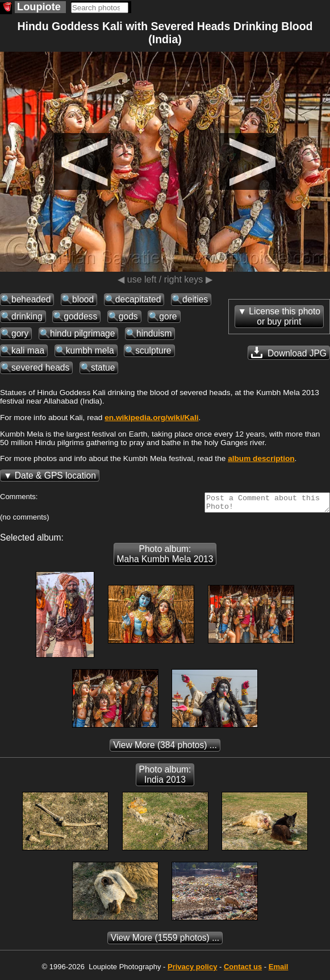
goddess (80, 316)
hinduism (154, 333)
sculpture (153, 350)
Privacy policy (192, 970)
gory (20, 333)
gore (168, 316)
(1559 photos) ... (165, 941)
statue (103, 367)
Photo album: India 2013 (165, 778)
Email (279, 970)
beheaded (31, 299)
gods (128, 316)
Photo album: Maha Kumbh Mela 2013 (165, 557)
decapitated (138, 299)
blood (83, 299)
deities (195, 299)
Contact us (243, 970)
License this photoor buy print (285, 316)
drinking (27, 316)
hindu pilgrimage (82, 333)
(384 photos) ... (165, 748)
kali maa (28, 350)
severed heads (40, 367)
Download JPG (289, 352)
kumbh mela (90, 350)
